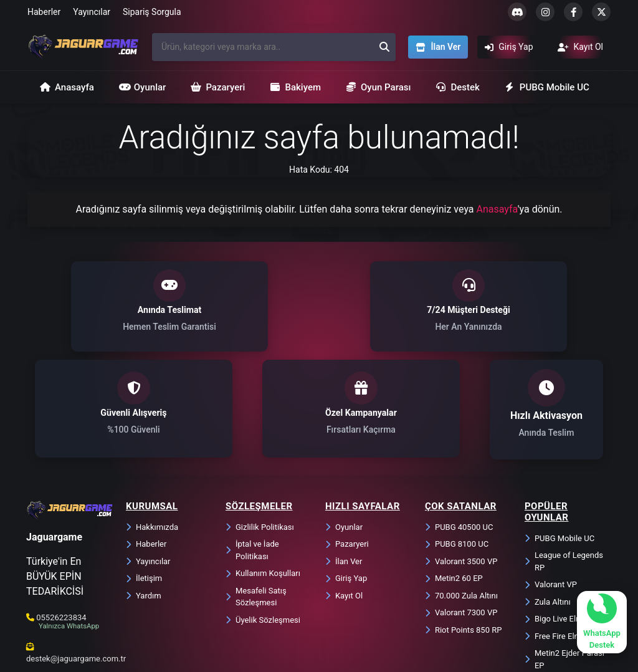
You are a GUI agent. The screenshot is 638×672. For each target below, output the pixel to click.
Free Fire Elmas (557, 538)
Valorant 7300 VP (461, 514)
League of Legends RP (564, 463)
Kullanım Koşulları (263, 475)
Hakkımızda (152, 429)
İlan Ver (344, 463)
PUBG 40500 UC (459, 429)
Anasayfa (67, 87)
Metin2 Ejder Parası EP (564, 561)
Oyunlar (143, 87)
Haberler (44, 12)
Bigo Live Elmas (558, 520)
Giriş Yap (346, 480)
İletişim (144, 480)
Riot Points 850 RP (463, 531)
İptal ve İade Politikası (252, 452)
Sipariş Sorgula (152, 12)
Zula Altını (548, 503)
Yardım (144, 497)
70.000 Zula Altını (461, 497)
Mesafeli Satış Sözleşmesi (256, 498)
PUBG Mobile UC (547, 87)
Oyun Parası (378, 87)
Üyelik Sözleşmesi (263, 521)
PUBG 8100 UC (457, 445)
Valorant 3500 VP (461, 463)
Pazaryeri (218, 87)
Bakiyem (295, 87)
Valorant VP (551, 486)
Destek (457, 87)
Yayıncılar (92, 12)
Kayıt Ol (344, 497)
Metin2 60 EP (454, 480)
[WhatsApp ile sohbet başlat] (602, 622)
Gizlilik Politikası (260, 429)
